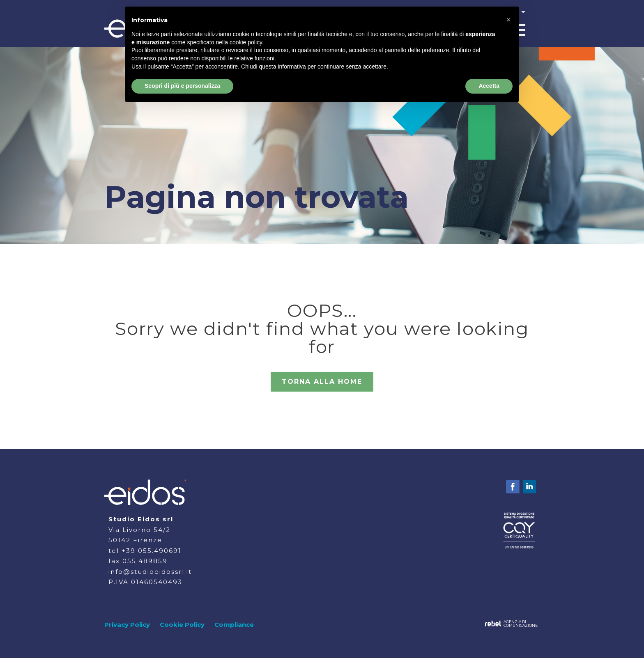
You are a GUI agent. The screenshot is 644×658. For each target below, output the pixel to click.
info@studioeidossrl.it (150, 572)
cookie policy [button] (246, 42)
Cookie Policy (182, 625)
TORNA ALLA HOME (322, 382)
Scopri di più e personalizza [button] (182, 86)
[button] (508, 20)
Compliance (234, 625)
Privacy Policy (127, 625)
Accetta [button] (489, 86)
